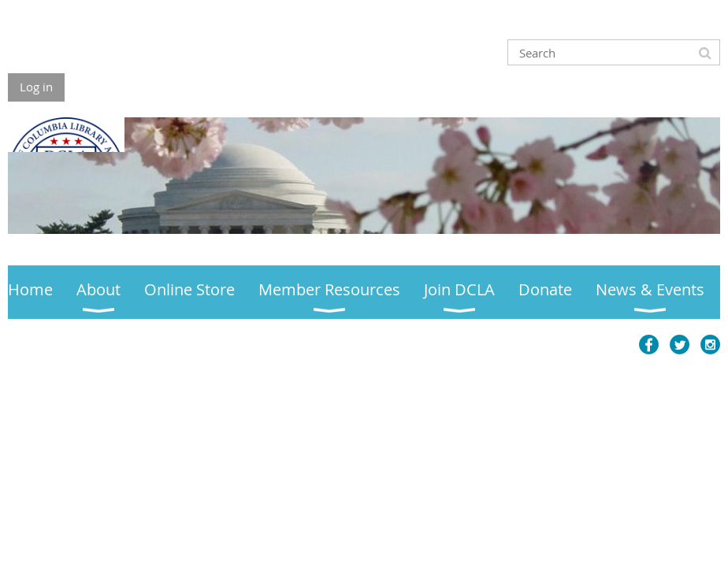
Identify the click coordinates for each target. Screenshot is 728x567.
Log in (36, 87)
